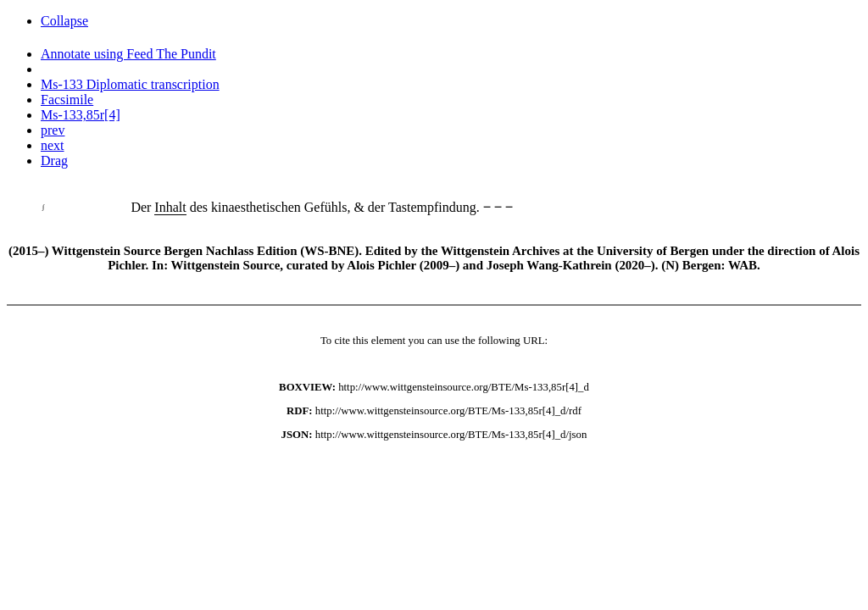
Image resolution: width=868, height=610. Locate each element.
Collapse (64, 21)
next (53, 145)
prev (53, 130)
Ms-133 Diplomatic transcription (130, 84)
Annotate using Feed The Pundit (128, 54)
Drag (54, 161)
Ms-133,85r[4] (81, 115)
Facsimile (67, 100)
